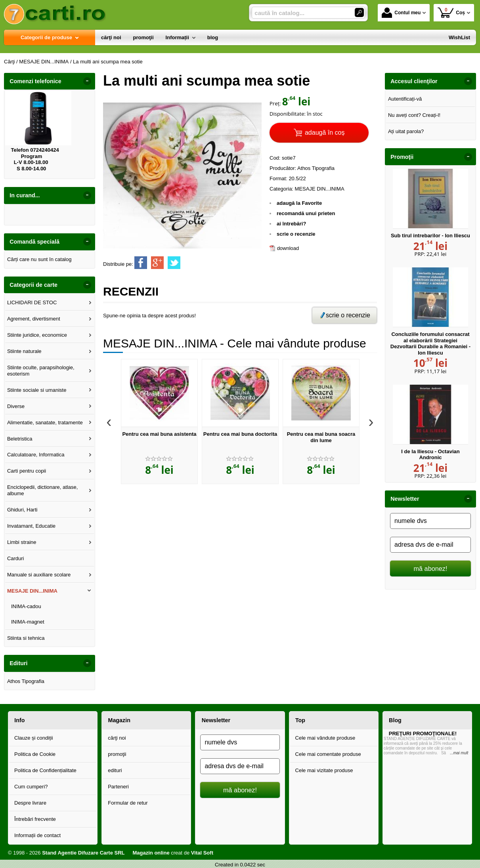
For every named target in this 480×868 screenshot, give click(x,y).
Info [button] (19, 720)
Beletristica (20, 439)
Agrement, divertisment (34, 319)
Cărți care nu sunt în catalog (39, 259)
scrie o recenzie (296, 234)
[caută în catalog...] (300, 13)
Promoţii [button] (402, 157)
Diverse (16, 406)
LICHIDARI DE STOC (32, 302)
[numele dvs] (430, 521)
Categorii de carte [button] (33, 285)
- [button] (87, 81)
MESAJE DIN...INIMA (32, 591)
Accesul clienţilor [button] (414, 81)
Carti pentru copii (27, 471)
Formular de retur (128, 803)
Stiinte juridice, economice (37, 335)
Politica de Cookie (35, 754)
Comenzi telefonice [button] (35, 81)
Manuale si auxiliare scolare (39, 575)
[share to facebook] (141, 263)
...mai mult (459, 753)
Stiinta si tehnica (26, 638)
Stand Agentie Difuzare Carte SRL (83, 853)
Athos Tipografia (26, 681)
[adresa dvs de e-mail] (430, 545)
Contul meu (401, 13)
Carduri (16, 558)
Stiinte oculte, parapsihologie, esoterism (41, 371)
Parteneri (118, 787)
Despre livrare (30, 803)
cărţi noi (117, 738)
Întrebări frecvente (35, 819)
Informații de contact (37, 835)
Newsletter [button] (405, 499)
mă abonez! (431, 568)
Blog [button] (395, 720)
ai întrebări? (291, 224)
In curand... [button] (25, 195)
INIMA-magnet (28, 622)
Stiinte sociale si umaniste (37, 390)
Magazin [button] (119, 720)
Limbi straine (22, 542)
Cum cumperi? (31, 787)
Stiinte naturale (24, 351)
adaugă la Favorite (299, 203)
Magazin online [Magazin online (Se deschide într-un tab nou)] (151, 853)
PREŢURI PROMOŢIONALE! (423, 734)
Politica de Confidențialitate (45, 770)
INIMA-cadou (26, 606)
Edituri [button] (18, 663)
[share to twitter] (174, 263)
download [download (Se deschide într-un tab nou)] (288, 248)
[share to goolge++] (157, 263)
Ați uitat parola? (406, 131)
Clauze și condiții (34, 738)
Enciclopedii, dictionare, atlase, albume (43, 490)
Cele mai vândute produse (325, 738)
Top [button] (300, 720)
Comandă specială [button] (34, 242)
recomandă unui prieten (306, 213)
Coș (451, 12)
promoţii (117, 754)
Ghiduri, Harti (22, 510)
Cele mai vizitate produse (324, 770)
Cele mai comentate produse (328, 754)
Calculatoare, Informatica (36, 455)
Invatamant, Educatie (31, 526)
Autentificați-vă (405, 99)
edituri (115, 770)
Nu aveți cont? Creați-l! (414, 115)
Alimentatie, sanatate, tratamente (45, 423)
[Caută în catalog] (359, 12)
